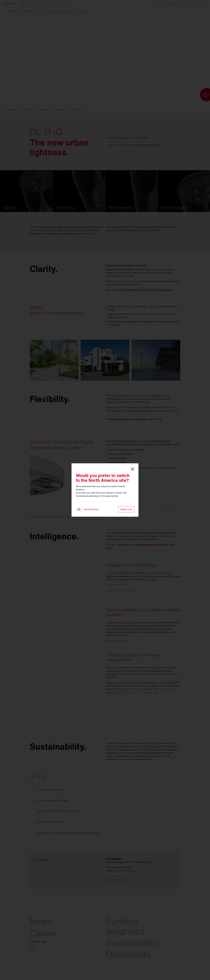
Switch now (126, 509)
